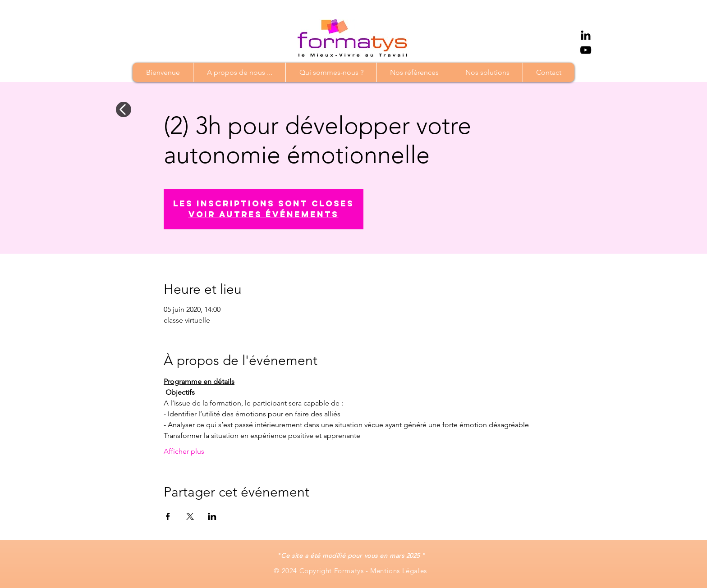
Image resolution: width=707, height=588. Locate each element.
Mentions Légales (399, 571)
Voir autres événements (264, 214)
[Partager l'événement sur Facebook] (168, 516)
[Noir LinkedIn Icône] (586, 35)
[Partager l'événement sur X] (190, 516)
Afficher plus (184, 451)
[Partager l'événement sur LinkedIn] (212, 516)
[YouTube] (586, 50)
